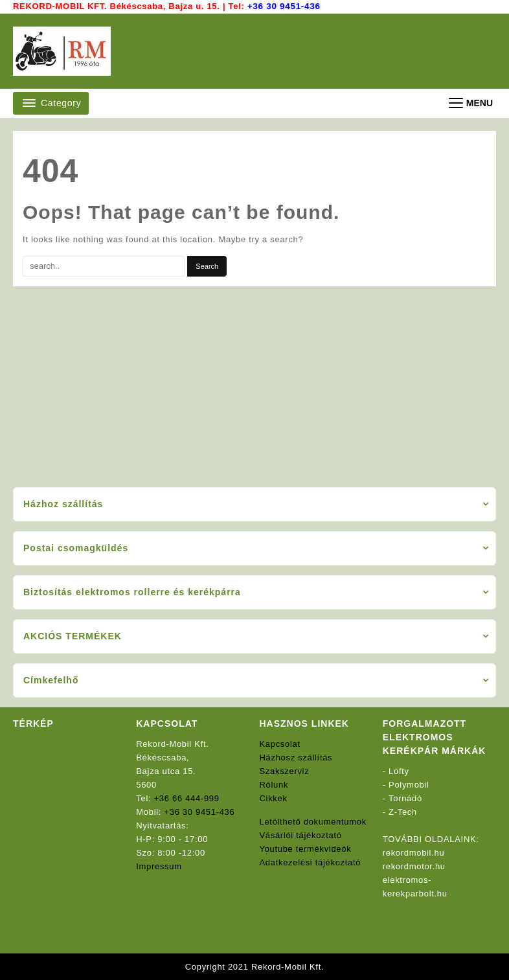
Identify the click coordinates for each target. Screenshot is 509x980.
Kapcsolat (280, 744)
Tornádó (405, 798)
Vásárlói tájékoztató (301, 835)
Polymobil (409, 785)
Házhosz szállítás (296, 758)
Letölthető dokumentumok (313, 822)
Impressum (159, 866)
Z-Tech (403, 812)
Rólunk (274, 785)
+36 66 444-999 (187, 798)
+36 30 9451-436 (283, 6)
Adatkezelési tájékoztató (311, 862)
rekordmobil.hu (414, 853)
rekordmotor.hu (414, 866)
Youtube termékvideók (306, 849)
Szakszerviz (285, 771)
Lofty (399, 771)
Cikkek (274, 798)
